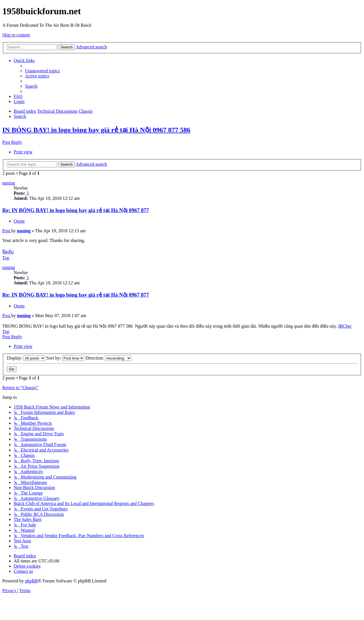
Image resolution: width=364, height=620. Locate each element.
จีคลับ (8, 252)
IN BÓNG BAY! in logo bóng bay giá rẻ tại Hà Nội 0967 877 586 (96, 130)
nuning (9, 183)
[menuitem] (42, 71)
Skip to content (16, 35)
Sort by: (65, 358)
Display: (26, 358)
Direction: (108, 358)
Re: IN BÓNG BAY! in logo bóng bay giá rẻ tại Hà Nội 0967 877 (76, 210)
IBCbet (345, 326)
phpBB (31, 581)
